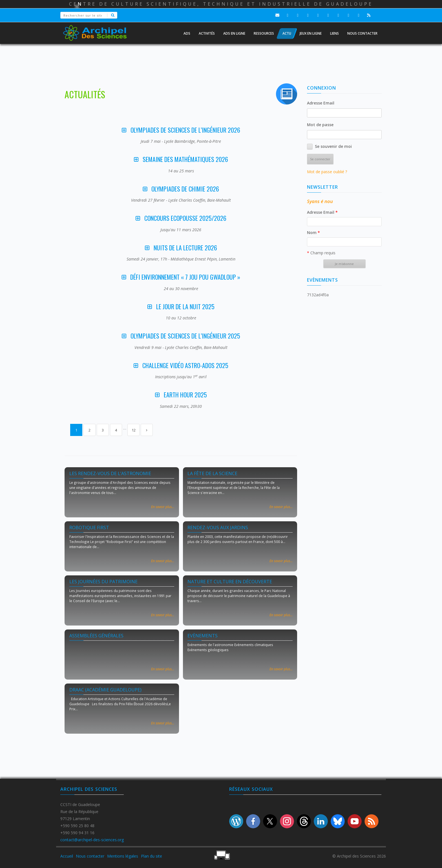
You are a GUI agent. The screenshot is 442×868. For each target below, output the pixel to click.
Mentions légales (123, 856)
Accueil (67, 856)
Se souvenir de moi (333, 146)
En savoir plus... (163, 507)
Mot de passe (320, 125)
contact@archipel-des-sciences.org (92, 840)
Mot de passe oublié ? (327, 172)
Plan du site (152, 856)
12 (134, 430)
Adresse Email (321, 103)
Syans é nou (320, 201)
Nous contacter (90, 856)
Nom (313, 232)
